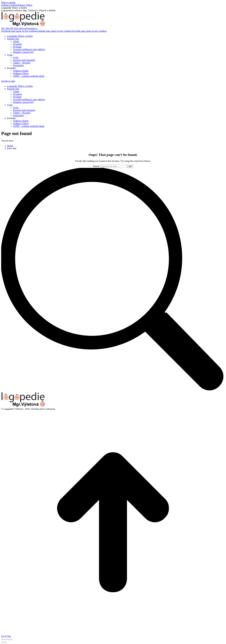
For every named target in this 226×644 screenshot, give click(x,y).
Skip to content (8, 2)
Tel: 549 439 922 (9, 28)
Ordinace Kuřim (9, 5)
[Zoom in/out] (11, 640)
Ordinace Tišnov (24, 5)
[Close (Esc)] (2, 640)
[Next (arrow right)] (5, 642)
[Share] (5, 640)
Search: (96, 166)
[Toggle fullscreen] (8, 640)
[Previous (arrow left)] (2, 642)
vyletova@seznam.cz (27, 28)
